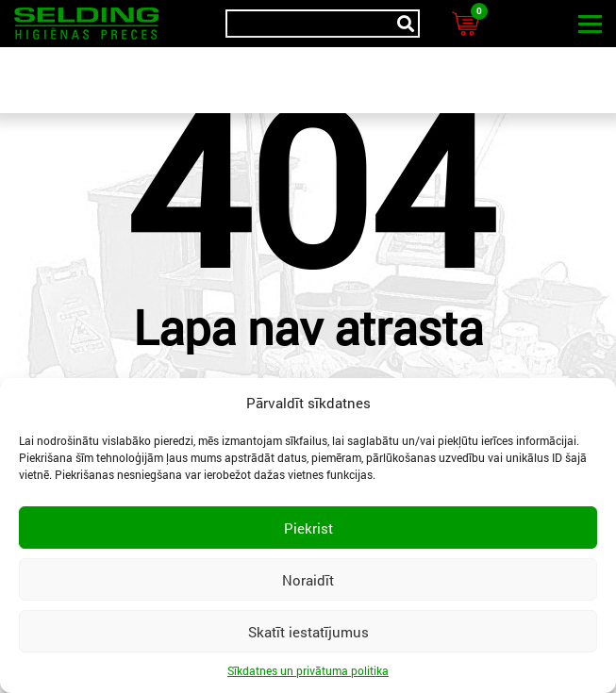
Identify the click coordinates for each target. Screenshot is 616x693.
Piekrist (308, 528)
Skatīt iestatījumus (308, 632)
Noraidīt (308, 580)
